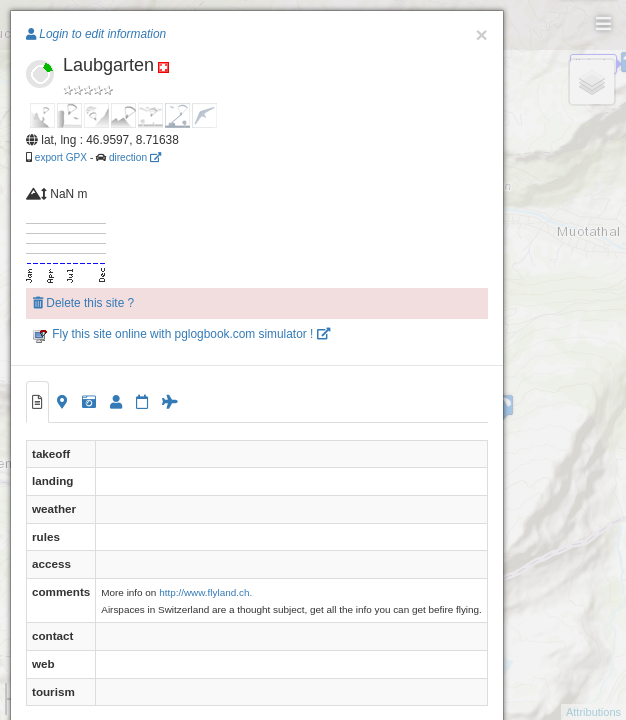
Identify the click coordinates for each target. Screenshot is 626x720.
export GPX (61, 157)
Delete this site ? (83, 303)
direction (135, 157)
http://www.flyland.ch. (205, 592)
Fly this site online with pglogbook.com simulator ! (181, 334)
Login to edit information (96, 34)
